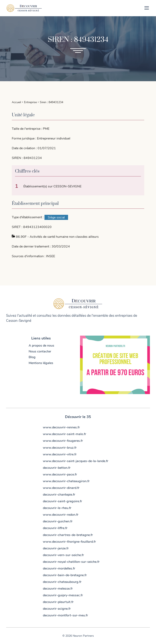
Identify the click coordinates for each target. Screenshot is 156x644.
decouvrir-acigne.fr (57, 609)
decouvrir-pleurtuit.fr (58, 602)
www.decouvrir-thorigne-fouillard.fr (69, 542)
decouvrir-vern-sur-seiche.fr (63, 555)
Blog (32, 357)
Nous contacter (40, 351)
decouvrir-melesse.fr (58, 589)
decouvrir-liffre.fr (55, 528)
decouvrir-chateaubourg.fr (62, 582)
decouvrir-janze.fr (56, 548)
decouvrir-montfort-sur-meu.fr (65, 615)
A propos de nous (41, 346)
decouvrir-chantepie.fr (59, 495)
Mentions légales (41, 363)
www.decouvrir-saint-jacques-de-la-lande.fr (76, 461)
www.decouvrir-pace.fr (60, 474)
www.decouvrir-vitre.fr (60, 454)
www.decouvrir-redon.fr (61, 515)
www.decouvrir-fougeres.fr (63, 441)
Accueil (16, 102)
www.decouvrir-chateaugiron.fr (66, 481)
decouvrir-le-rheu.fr (57, 508)
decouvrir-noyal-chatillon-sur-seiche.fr (71, 562)
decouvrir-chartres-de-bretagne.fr (68, 535)
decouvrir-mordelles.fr (59, 568)
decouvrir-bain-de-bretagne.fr (65, 575)
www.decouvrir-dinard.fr (61, 488)
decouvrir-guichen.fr (58, 521)
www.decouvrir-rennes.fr (61, 427)
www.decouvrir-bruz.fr (60, 448)
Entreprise (30, 102)
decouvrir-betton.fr (57, 468)
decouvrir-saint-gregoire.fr (62, 501)
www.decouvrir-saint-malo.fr (64, 434)
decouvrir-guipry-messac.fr (63, 595)
